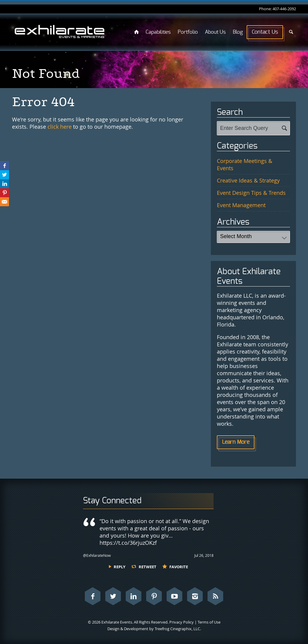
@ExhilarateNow (97, 555)
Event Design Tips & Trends (251, 193)
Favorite (179, 567)
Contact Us (265, 32)
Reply (120, 567)
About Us (215, 32)
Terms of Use (209, 622)
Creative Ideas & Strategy (248, 180)
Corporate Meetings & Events (245, 164)
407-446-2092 (284, 9)
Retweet (148, 567)
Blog (238, 32)
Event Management (241, 205)
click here (60, 127)
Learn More (236, 442)
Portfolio (188, 32)
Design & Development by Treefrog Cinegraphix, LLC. (154, 629)
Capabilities (158, 32)
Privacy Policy (182, 622)
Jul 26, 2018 (204, 555)
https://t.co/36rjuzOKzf (128, 543)
